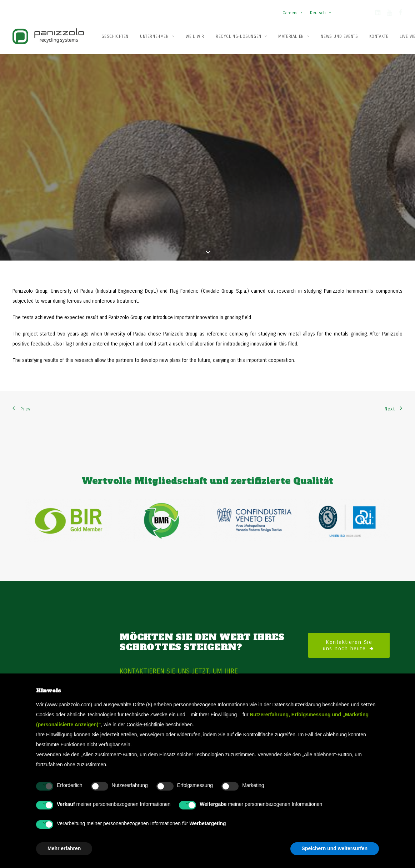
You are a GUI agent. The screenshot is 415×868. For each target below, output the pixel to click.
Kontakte (379, 36)
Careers (292, 13)
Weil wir (195, 36)
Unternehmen (157, 36)
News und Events (339, 36)
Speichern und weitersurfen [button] (335, 848)
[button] (378, 14)
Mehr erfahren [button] (64, 848)
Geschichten (115, 36)
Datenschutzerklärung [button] (296, 705)
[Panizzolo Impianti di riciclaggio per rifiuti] (48, 36)
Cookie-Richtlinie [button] (145, 725)
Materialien (294, 36)
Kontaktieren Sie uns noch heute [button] (349, 615)
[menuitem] (294, 9)
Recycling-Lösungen (241, 36)
